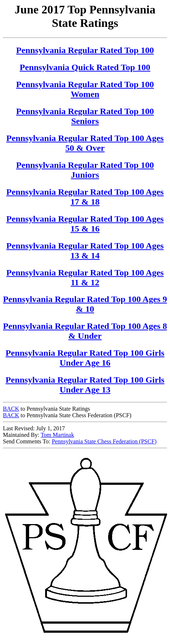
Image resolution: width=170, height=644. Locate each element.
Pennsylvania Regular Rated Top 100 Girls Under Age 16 (85, 358)
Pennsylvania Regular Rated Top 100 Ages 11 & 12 (85, 277)
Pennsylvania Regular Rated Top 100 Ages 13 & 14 (85, 251)
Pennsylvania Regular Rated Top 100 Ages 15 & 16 (85, 224)
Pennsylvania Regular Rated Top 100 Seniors (85, 116)
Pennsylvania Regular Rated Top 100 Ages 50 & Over (85, 143)
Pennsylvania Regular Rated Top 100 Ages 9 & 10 (85, 304)
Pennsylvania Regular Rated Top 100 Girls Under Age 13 (85, 385)
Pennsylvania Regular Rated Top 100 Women (85, 89)
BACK (11, 409)
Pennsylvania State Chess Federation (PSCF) (104, 441)
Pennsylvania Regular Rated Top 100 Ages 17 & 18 (85, 197)
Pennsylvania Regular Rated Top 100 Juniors (85, 170)
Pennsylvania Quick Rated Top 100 (85, 67)
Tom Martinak (58, 435)
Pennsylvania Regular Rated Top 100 (85, 50)
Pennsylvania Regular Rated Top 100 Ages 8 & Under (85, 331)
